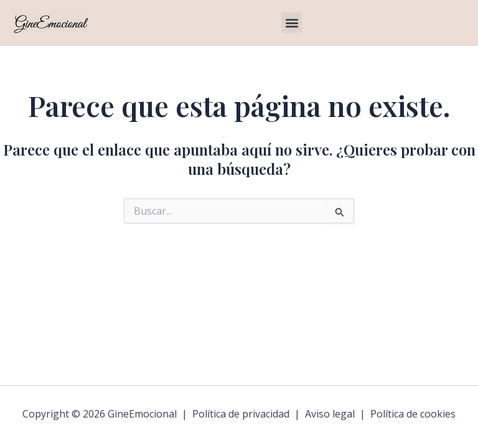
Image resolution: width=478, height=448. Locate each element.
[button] (292, 23)
